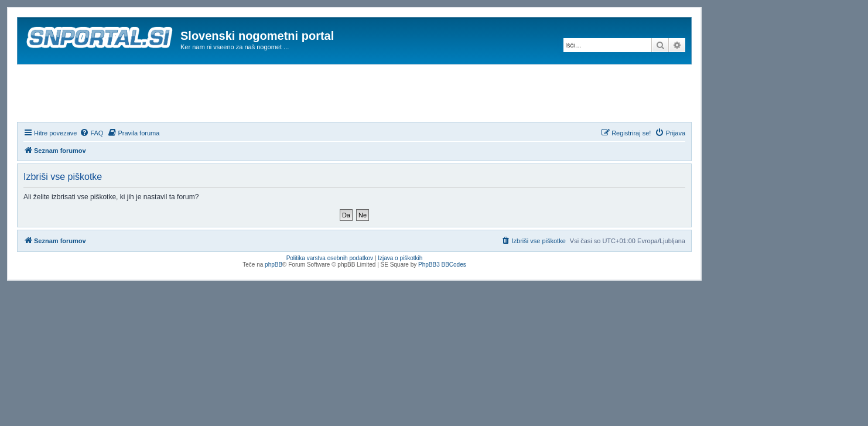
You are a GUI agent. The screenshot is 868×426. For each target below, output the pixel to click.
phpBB (274, 265)
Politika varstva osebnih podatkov (330, 258)
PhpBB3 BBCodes (442, 265)
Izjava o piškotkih (400, 258)
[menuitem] (91, 133)
